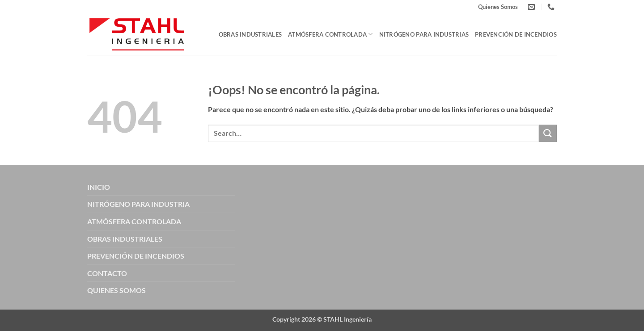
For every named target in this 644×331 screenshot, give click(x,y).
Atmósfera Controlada (330, 34)
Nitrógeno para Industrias (424, 34)
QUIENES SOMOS (117, 290)
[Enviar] (548, 133)
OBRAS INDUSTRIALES (125, 239)
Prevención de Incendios (516, 34)
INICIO (99, 187)
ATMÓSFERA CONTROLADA (134, 221)
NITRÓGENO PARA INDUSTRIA (138, 204)
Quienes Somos (498, 7)
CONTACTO (107, 273)
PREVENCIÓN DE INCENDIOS (136, 256)
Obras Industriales (250, 34)
